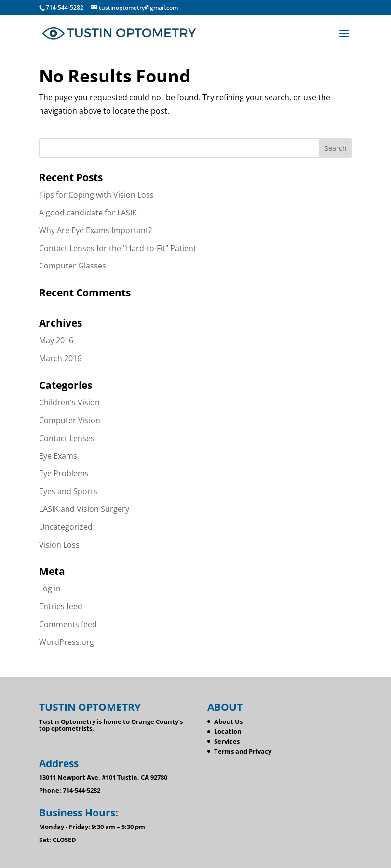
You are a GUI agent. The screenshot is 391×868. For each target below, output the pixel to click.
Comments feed (68, 624)
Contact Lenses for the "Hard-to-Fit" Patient (118, 248)
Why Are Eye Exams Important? (95, 230)
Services (227, 741)
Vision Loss (59, 545)
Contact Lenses (67, 438)
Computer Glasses (73, 266)
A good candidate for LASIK (88, 213)
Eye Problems (64, 473)
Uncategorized (66, 527)
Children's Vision (69, 402)
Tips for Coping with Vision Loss (96, 195)
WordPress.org (67, 642)
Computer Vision (70, 420)
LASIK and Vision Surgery (84, 509)
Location (228, 731)
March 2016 (60, 358)
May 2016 (56, 340)
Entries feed (61, 606)
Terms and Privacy (243, 751)
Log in (50, 588)
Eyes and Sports (68, 491)
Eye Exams (58, 456)
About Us (228, 721)
